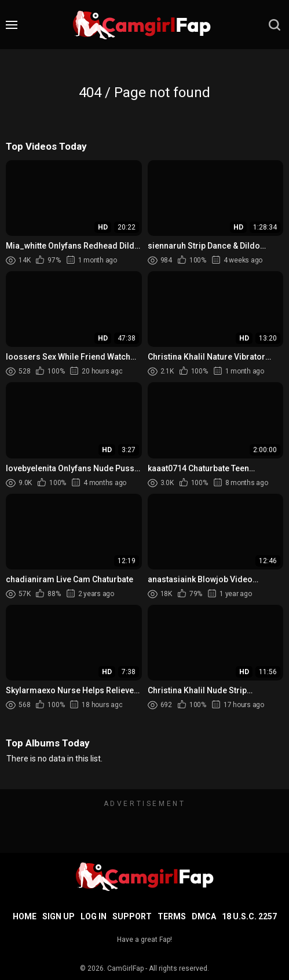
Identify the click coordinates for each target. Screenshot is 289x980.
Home (25, 916)
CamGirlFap (125, 968)
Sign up (58, 916)
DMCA (204, 916)
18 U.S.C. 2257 (249, 916)
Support (132, 916)
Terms (172, 916)
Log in (94, 916)
